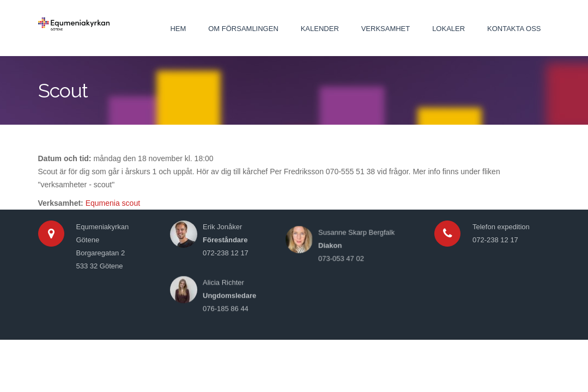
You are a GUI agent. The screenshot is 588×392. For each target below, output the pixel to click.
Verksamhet (386, 29)
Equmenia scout (113, 203)
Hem (178, 29)
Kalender (320, 29)
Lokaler (448, 29)
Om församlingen (243, 29)
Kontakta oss (514, 29)
